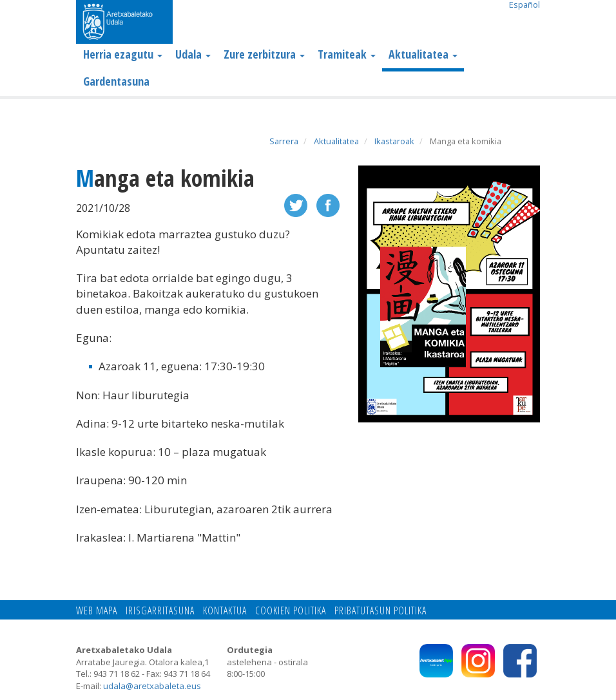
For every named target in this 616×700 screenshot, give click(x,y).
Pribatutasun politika (380, 610)
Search (530, 24)
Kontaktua (225, 610)
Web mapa (97, 610)
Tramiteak (347, 54)
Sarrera (284, 141)
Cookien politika (291, 610)
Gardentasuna (116, 81)
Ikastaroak (394, 141)
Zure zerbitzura (264, 54)
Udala (193, 54)
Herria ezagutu (123, 54)
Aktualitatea (423, 54)
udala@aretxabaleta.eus (152, 686)
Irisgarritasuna (160, 610)
